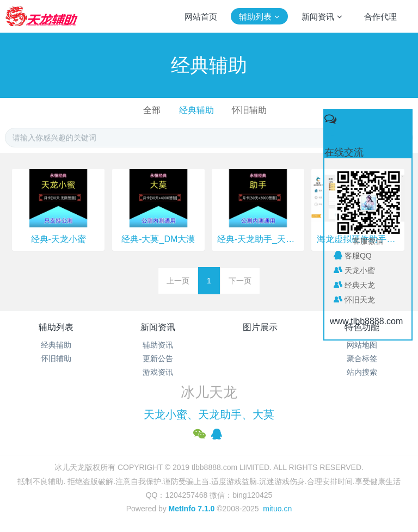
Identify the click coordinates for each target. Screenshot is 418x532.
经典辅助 (196, 110)
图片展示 (260, 327)
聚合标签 (362, 358)
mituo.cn (277, 509)
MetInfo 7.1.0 (192, 509)
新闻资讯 (158, 327)
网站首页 (201, 17)
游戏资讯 (158, 372)
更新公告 (158, 358)
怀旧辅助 (249, 110)
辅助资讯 (158, 345)
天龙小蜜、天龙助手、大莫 (209, 415)
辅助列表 (56, 327)
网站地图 (362, 345)
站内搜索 (362, 372)
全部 (152, 110)
